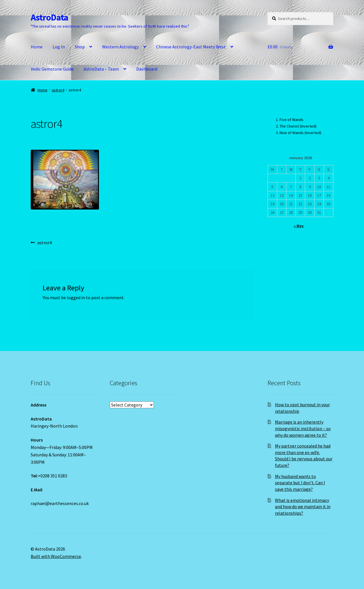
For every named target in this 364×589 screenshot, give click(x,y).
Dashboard (147, 69)
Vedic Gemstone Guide (52, 69)
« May (299, 226)
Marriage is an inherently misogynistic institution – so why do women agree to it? (303, 428)
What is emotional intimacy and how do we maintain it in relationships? (303, 507)
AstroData (49, 17)
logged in (76, 297)
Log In (59, 47)
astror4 (58, 90)
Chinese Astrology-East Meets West (191, 47)
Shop (80, 47)
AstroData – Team (101, 69)
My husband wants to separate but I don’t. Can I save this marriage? (300, 483)
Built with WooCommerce (56, 556)
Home (37, 47)
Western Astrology (120, 47)
